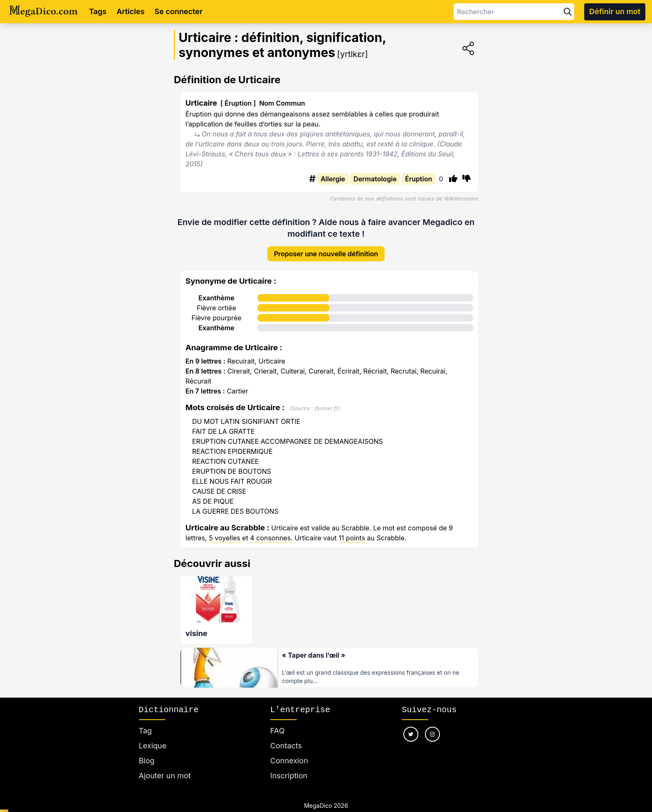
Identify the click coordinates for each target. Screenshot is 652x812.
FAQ (278, 721)
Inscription (289, 766)
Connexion (289, 751)
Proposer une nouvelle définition (326, 247)
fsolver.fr (326, 401)
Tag (145, 721)
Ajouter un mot (165, 766)
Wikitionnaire (461, 198)
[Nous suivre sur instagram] (432, 724)
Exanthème (216, 291)
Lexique (153, 736)
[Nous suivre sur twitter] (411, 724)
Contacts (286, 736)
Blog (147, 751)
